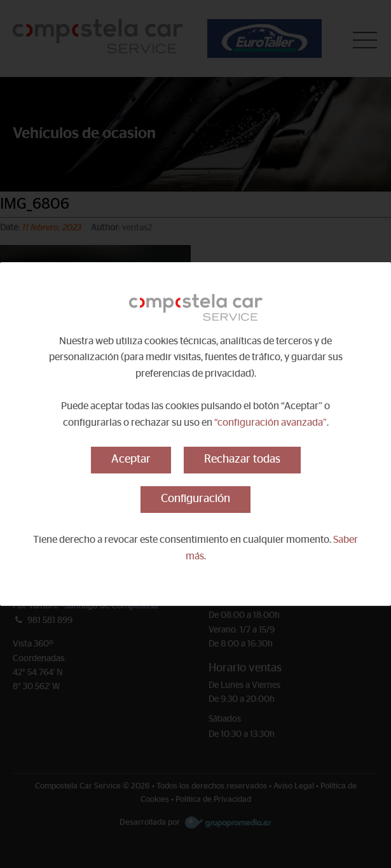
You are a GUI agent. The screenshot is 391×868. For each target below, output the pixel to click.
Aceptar (131, 459)
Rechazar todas (242, 459)
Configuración (195, 499)
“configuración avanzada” (271, 423)
